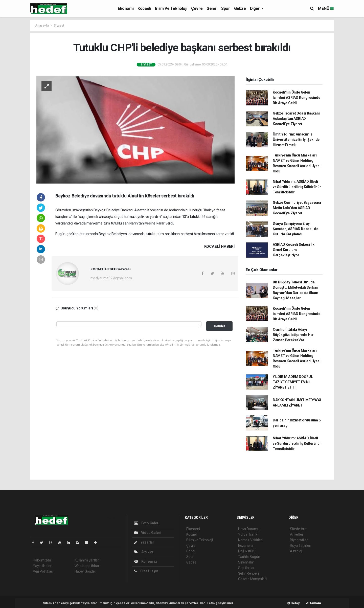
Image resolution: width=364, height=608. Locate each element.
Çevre (197, 8)
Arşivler (144, 552)
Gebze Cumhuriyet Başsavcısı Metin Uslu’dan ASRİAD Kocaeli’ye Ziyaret (297, 208)
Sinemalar (246, 562)
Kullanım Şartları (87, 560)
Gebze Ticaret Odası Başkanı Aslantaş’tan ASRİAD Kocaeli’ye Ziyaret (296, 119)
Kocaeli (144, 8)
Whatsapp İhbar (87, 566)
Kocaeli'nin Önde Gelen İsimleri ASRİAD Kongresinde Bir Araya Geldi (297, 98)
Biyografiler (299, 540)
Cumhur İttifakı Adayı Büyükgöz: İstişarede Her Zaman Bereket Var (293, 335)
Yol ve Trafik (248, 534)
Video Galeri (148, 533)
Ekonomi (126, 8)
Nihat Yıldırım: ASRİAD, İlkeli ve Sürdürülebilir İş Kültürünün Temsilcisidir (297, 187)
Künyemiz (146, 561)
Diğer (255, 8)
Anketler (297, 534)
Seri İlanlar (246, 568)
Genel (212, 8)
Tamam (313, 603)
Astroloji (296, 551)
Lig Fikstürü (247, 551)
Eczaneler (246, 546)
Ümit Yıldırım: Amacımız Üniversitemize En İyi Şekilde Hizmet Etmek (296, 140)
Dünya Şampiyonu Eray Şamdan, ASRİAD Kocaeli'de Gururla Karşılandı (295, 229)
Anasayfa (42, 25)
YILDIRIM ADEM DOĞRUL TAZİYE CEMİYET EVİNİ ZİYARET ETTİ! (293, 382)
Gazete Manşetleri (252, 579)
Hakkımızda (42, 560)
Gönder (220, 326)
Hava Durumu (249, 529)
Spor (225, 8)
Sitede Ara (298, 529)
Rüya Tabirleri (300, 546)
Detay (294, 603)
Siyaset (59, 25)
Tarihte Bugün (249, 557)
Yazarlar (144, 542)
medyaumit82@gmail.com (111, 278)
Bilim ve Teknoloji (171, 8)
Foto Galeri (147, 523)
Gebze (240, 8)
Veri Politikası (43, 571)
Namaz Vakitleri (250, 540)
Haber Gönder (85, 571)
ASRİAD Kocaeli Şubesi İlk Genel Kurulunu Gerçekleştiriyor (294, 250)
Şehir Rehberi (248, 573)
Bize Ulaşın (146, 571)
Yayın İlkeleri (42, 566)
